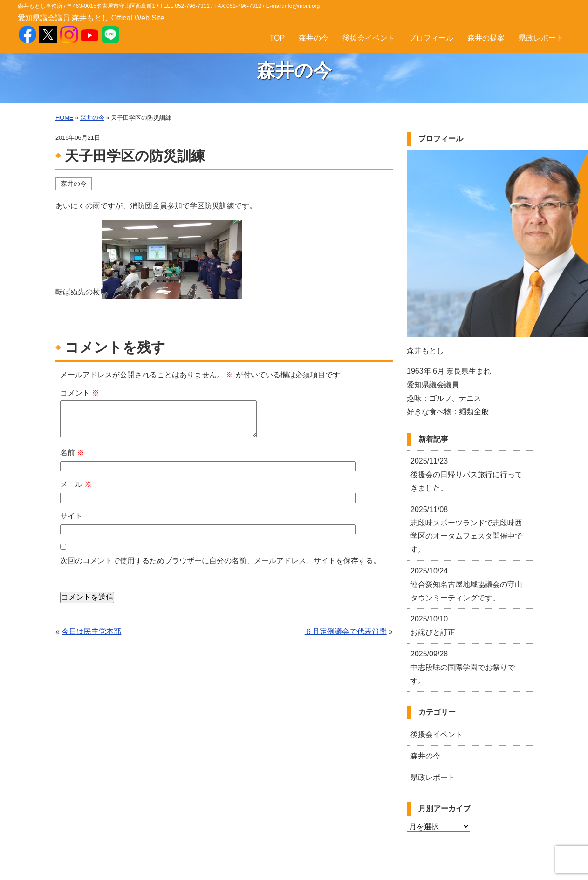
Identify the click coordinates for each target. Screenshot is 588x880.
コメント (80, 393)
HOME (64, 118)
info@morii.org (301, 6)
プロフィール (431, 38)
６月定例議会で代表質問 (346, 631)
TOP (277, 38)
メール (76, 484)
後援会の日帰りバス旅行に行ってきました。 (466, 474)
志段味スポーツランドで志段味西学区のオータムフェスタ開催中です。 (466, 529)
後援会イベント (369, 38)
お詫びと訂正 (433, 626)
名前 (72, 453)
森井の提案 (486, 38)
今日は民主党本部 (91, 631)
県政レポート (541, 38)
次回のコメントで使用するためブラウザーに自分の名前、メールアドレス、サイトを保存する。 (220, 561)
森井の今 (314, 38)
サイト (71, 516)
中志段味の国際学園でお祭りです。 (463, 667)
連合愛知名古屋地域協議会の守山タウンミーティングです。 (466, 584)
